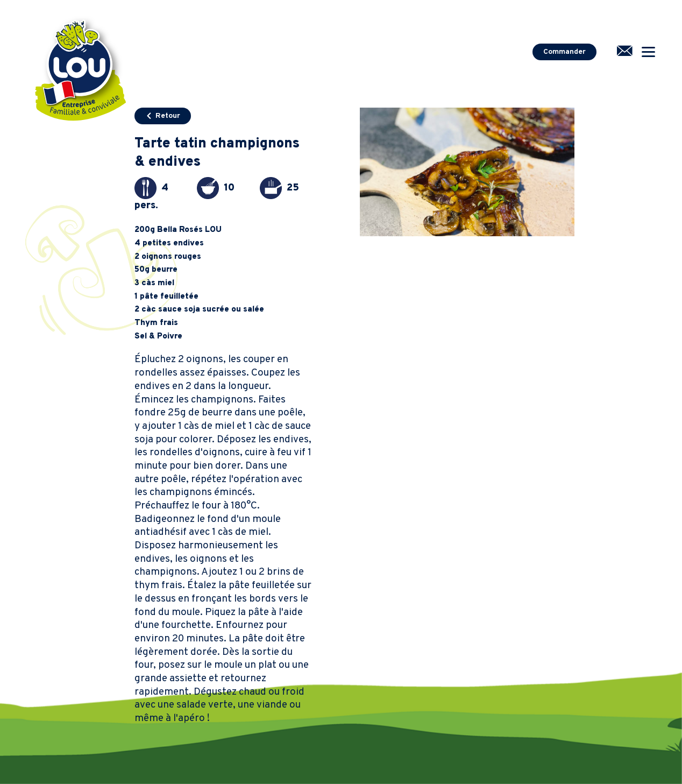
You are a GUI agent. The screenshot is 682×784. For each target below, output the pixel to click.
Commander (564, 52)
